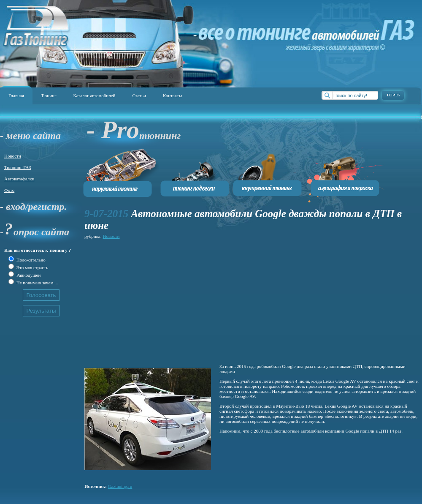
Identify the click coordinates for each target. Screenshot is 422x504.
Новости (13, 156)
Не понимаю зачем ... (37, 283)
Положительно (30, 260)
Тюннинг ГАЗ (18, 167)
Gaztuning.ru (120, 486)
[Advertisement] (204, 300)
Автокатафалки (19, 179)
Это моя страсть (32, 267)
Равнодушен (28, 275)
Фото (9, 190)
